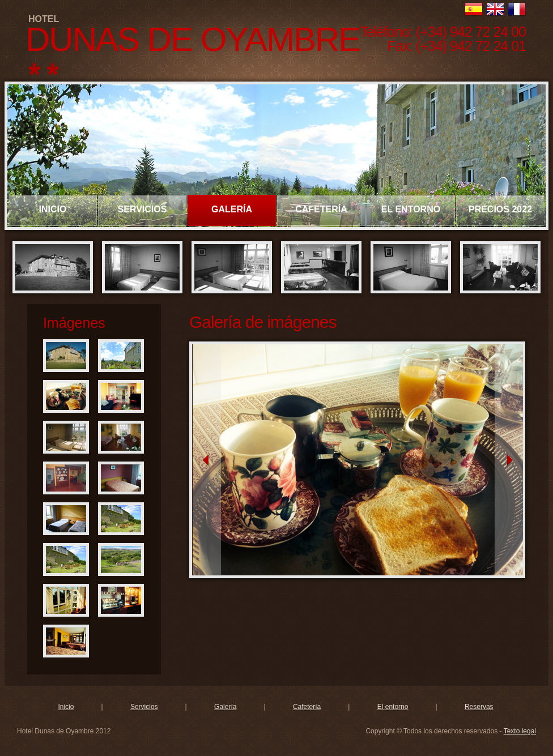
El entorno (393, 707)
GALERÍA (232, 209)
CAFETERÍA (321, 209)
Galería (225, 707)
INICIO (53, 209)
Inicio (66, 707)
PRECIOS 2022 (500, 209)
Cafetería (307, 707)
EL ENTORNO (411, 209)
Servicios (144, 707)
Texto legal (520, 731)
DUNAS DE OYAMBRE (193, 39)
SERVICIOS (142, 209)
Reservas (479, 707)
